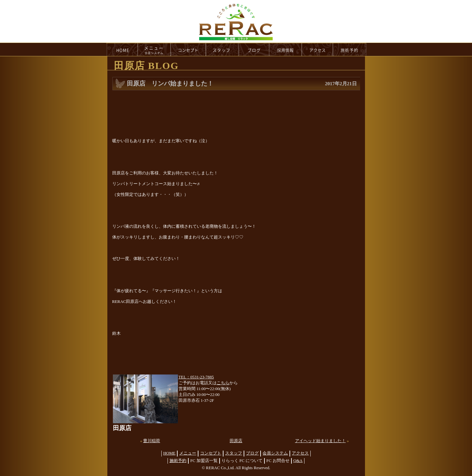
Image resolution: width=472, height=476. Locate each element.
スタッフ (234, 453)
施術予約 (178, 461)
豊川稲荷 (152, 441)
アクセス (300, 453)
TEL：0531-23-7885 (196, 377)
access (317, 49)
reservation (350, 49)
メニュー (188, 453)
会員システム (275, 453)
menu (154, 49)
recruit (286, 49)
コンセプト (211, 453)
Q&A (298, 461)
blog (254, 49)
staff (222, 49)
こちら (223, 383)
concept (188, 49)
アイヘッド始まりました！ (320, 441)
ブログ (252, 453)
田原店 (236, 441)
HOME (122, 49)
